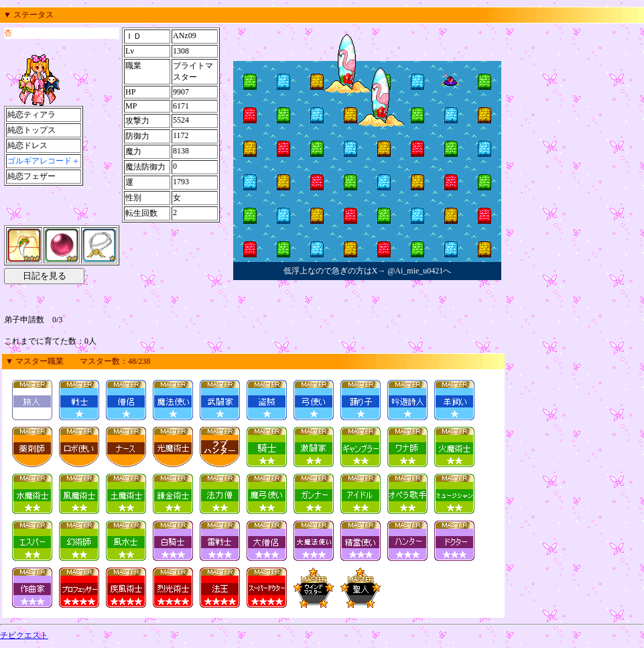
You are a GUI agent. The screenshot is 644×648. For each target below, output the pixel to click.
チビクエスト (24, 635)
